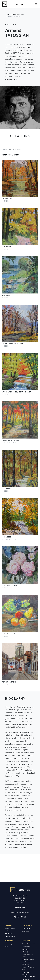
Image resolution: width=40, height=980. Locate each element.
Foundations (26, 928)
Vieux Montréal (9, 682)
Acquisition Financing (25, 950)
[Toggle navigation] (36, 4)
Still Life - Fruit (9, 634)
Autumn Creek (8, 198)
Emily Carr (8, 933)
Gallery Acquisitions (28, 944)
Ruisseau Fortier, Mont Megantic (17, 392)
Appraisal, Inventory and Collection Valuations (28, 962)
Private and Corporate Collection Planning (28, 974)
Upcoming (8, 944)
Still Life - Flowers (11, 585)
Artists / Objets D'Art (17, 14)
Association (25, 931)
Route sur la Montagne (12, 343)
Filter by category (11, 155)
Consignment (26, 946)
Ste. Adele (6, 537)
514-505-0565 (20, 908)
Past (6, 946)
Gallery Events (10, 936)
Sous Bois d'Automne (11, 440)
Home (7, 14)
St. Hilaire (6, 489)
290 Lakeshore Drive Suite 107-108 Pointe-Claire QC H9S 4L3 (20, 899)
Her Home (6, 295)
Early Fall (6, 247)
